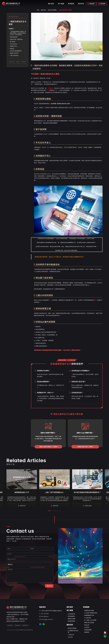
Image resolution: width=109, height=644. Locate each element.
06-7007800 (44, 614)
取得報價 (102, 4)
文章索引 (12, 29)
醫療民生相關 (71, 619)
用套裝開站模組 (14, 37)
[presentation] (18, 587)
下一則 (24, 62)
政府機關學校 (71, 616)
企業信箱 (87, 627)
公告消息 (70, 637)
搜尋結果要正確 (44, 309)
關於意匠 (51, 4)
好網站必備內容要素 (45, 322)
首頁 (38, 10)
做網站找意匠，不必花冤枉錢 (67, 360)
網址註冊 (87, 625)
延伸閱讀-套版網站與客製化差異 (60, 104)
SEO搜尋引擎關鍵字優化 (91, 613)
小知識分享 (71, 635)
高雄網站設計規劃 (89, 611)
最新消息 (81, 4)
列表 (18, 62)
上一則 (12, 62)
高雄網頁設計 (18, 625)
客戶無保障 (12, 42)
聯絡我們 (91, 4)
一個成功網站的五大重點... (65, 10)
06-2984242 (44, 617)
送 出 (49, 586)
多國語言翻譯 (88, 630)
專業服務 (71, 4)
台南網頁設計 (10, 625)
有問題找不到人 (14, 46)
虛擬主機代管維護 (89, 623)
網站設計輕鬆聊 (52, 10)
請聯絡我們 (77, 364)
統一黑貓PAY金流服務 (90, 620)
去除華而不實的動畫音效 (16, 51)
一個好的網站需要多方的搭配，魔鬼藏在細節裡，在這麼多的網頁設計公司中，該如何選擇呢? (18, 33)
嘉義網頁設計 (25, 625)
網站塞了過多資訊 (14, 53)
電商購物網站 (71, 621)
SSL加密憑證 (88, 618)
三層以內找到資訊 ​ (14, 56)
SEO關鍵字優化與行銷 (73, 632)
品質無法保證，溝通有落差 (16, 39)
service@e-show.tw (46, 620)
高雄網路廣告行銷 (89, 615)
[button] (49, 511)
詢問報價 (87, 632)
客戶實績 (61, 4)
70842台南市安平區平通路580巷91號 (50, 611)
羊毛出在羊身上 (14, 44)
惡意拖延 (12, 49)
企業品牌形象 (71, 614)
